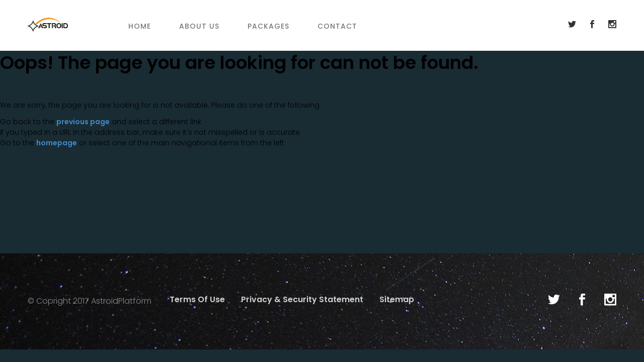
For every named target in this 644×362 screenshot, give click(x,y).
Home (140, 26)
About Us (199, 26)
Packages (268, 26)
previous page (83, 122)
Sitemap (397, 299)
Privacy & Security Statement (302, 299)
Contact (337, 26)
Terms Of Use (197, 299)
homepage (57, 143)
